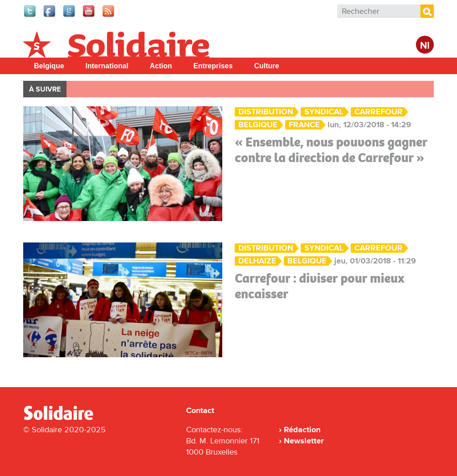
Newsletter (304, 441)
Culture (266, 66)
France (304, 125)
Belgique (49, 66)
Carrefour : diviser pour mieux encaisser (320, 286)
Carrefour (378, 112)
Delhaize (257, 261)
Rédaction (302, 430)
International (107, 66)
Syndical (324, 112)
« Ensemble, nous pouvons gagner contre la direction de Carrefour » (331, 150)
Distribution (266, 112)
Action (161, 66)
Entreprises (213, 66)
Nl (425, 46)
